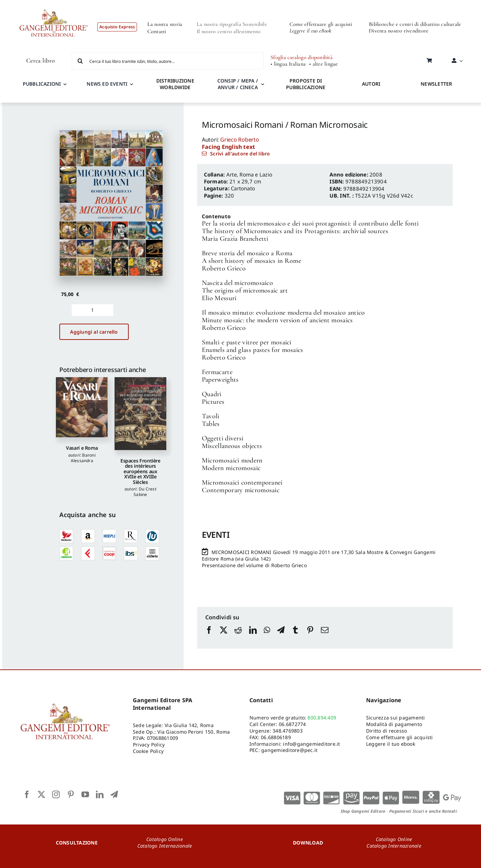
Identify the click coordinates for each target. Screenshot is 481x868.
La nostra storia (165, 24)
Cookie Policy (148, 751)
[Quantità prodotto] (92, 310)
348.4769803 (288, 731)
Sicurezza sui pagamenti (396, 718)
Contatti (157, 31)
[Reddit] (238, 637)
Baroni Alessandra (83, 458)
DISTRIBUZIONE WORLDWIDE (175, 84)
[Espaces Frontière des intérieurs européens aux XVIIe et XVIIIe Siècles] (140, 414)
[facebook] (27, 794)
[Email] (325, 637)
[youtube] (85, 794)
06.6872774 (292, 724)
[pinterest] (71, 794)
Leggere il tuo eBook (310, 31)
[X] (224, 637)
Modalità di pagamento (394, 724)
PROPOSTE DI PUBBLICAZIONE (306, 84)
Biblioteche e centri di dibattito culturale (415, 24)
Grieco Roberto (240, 140)
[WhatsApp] (267, 637)
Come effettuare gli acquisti (321, 24)
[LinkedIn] (253, 637)
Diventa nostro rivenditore (399, 31)
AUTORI (371, 84)
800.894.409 (322, 718)
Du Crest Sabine (145, 492)
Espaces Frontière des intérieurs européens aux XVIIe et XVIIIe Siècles (140, 471)
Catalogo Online (165, 839)
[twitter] (41, 794)
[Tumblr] (295, 637)
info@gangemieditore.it (311, 744)
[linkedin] (100, 794)
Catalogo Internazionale (165, 846)
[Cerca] (80, 61)
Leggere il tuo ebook (391, 744)
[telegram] (114, 794)
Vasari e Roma (82, 448)
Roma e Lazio (256, 174)
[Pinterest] (310, 637)
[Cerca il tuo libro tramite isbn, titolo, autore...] (168, 61)
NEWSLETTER (436, 84)
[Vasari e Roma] (82, 407)
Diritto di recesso (386, 731)
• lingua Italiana (288, 64)
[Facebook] (209, 637)
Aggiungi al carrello (94, 332)
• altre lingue (323, 64)
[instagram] (56, 794)
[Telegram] (281, 637)
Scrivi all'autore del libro (240, 154)
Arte (232, 174)
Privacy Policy (149, 745)
